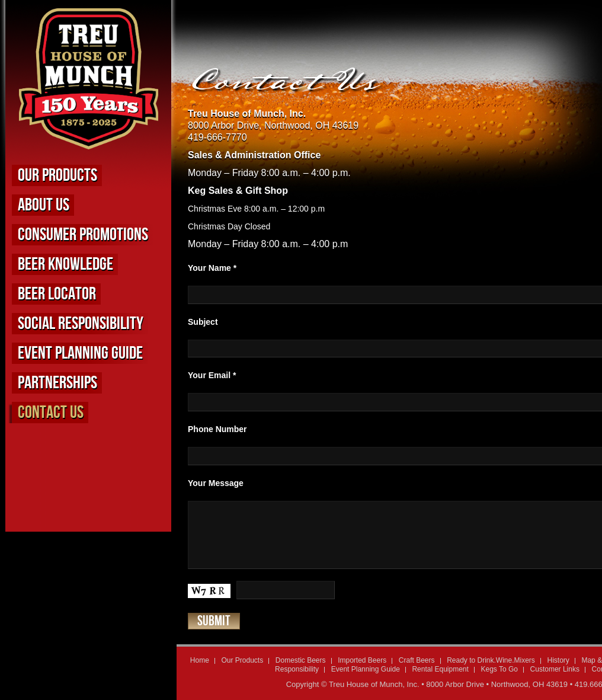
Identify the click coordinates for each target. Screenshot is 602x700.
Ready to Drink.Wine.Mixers (491, 660)
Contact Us (51, 413)
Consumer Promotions (83, 235)
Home (200, 660)
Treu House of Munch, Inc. (374, 684)
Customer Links (555, 669)
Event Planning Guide (80, 353)
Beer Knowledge (65, 264)
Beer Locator (57, 294)
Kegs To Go (499, 669)
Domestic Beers (301, 660)
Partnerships (57, 383)
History (558, 660)
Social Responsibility (81, 324)
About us (44, 205)
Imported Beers (362, 660)
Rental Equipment (440, 669)
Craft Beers (417, 660)
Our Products (57, 175)
